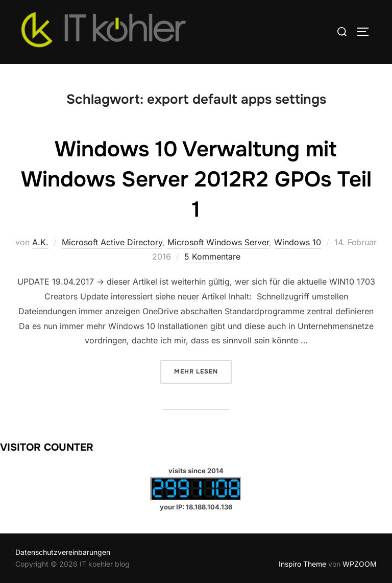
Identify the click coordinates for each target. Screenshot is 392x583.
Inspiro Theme (302, 564)
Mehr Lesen (203, 371)
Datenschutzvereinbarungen (63, 552)
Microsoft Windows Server (218, 242)
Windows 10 (298, 242)
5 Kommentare (212, 256)
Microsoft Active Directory (112, 242)
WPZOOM (360, 564)
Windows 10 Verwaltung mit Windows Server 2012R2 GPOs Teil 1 (196, 179)
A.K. (40, 242)
